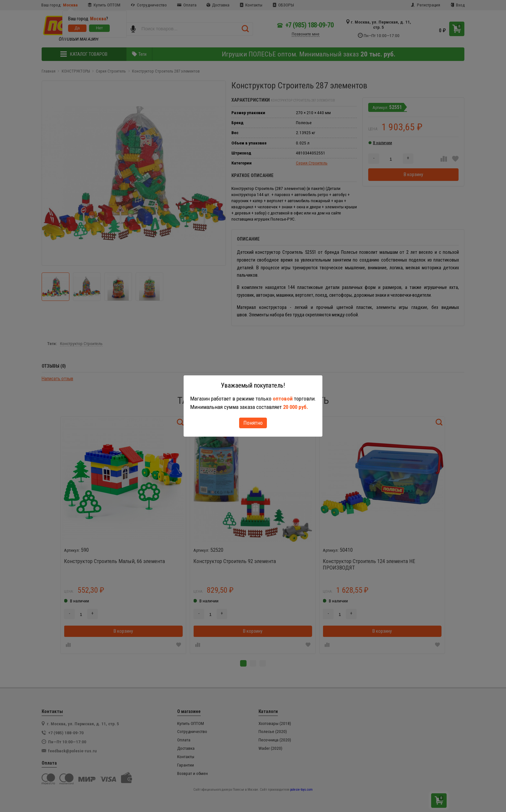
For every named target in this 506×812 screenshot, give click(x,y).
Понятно (253, 423)
